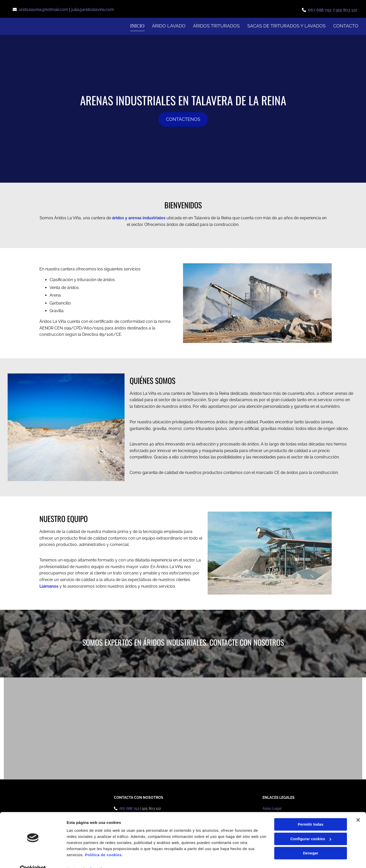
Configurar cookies (311, 828)
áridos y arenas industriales (139, 218)
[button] (183, 119)
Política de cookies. (104, 844)
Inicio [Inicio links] (138, 26)
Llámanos (49, 586)
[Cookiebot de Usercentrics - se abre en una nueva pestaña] (33, 858)
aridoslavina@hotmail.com (44, 10)
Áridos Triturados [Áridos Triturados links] (216, 26)
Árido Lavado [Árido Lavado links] (169, 26)
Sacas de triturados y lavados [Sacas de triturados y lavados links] (286, 26)
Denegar (311, 842)
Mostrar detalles (81, 858)
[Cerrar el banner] (358, 809)
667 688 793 (321, 10)
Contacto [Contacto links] (346, 26)
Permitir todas (311, 813)
